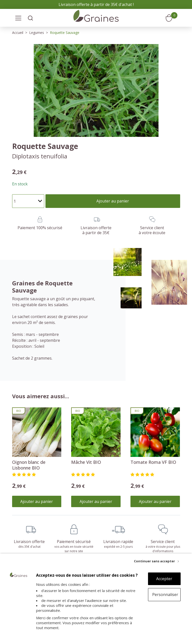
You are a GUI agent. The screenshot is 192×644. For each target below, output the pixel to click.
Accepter (164, 579)
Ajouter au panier (37, 501)
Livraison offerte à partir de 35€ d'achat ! (96, 4)
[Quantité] (28, 201)
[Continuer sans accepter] (156, 561)
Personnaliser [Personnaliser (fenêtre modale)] (165, 594)
